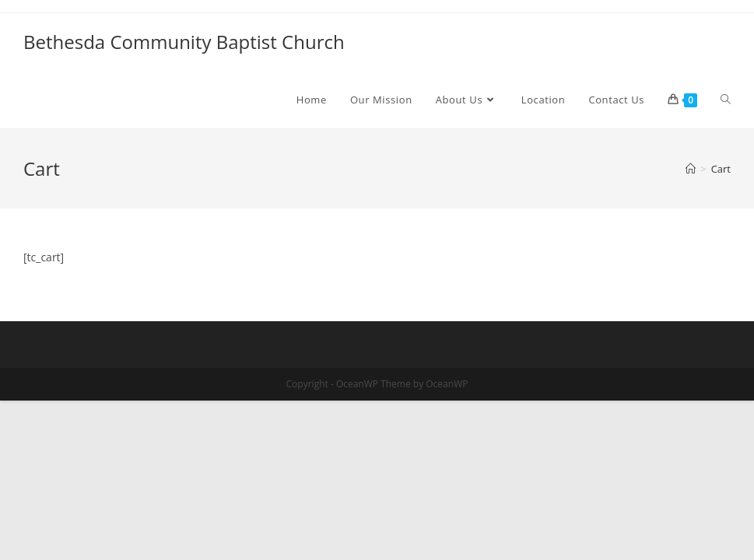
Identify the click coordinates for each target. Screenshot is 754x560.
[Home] (691, 169)
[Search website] (726, 100)
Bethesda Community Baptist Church (184, 42)
